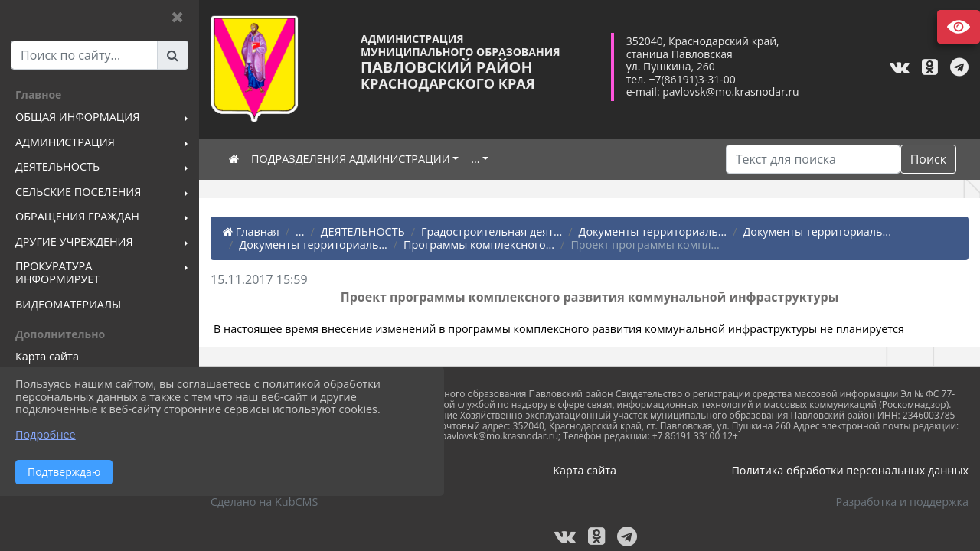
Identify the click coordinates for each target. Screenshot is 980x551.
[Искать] (813, 159)
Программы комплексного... (479, 245)
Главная (251, 231)
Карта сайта (585, 470)
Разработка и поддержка (902, 502)
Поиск (928, 159)
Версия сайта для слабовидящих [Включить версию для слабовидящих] (959, 27)
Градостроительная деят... (492, 231)
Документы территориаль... (653, 231)
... (475, 159)
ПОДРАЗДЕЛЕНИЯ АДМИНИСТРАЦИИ (351, 159)
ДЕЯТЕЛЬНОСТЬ (363, 231)
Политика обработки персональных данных (850, 470)
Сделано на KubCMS (264, 502)
